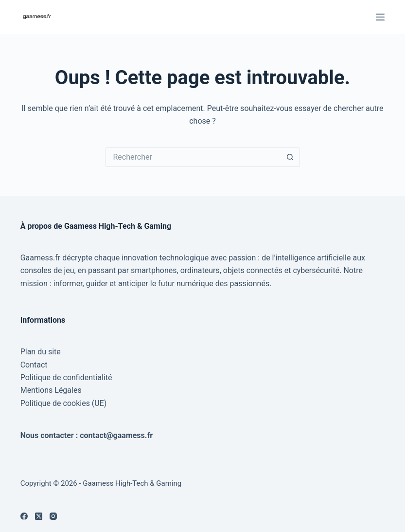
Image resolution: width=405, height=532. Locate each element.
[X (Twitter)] (39, 516)
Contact (34, 365)
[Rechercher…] (193, 157)
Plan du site (41, 352)
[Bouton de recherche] (290, 157)
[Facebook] (24, 516)
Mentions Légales (51, 390)
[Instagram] (53, 516)
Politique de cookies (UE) (64, 403)
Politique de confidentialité (66, 377)
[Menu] (380, 17)
